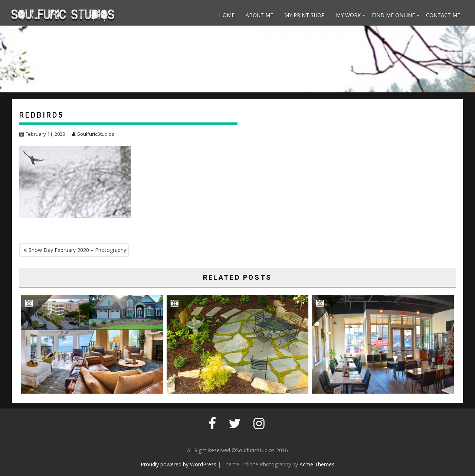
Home (227, 15)
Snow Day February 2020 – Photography (77, 250)
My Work (348, 15)
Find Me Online (393, 15)
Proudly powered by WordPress (178, 464)
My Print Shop (304, 15)
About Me (259, 15)
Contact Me (443, 15)
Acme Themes (317, 464)
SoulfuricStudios (93, 134)
